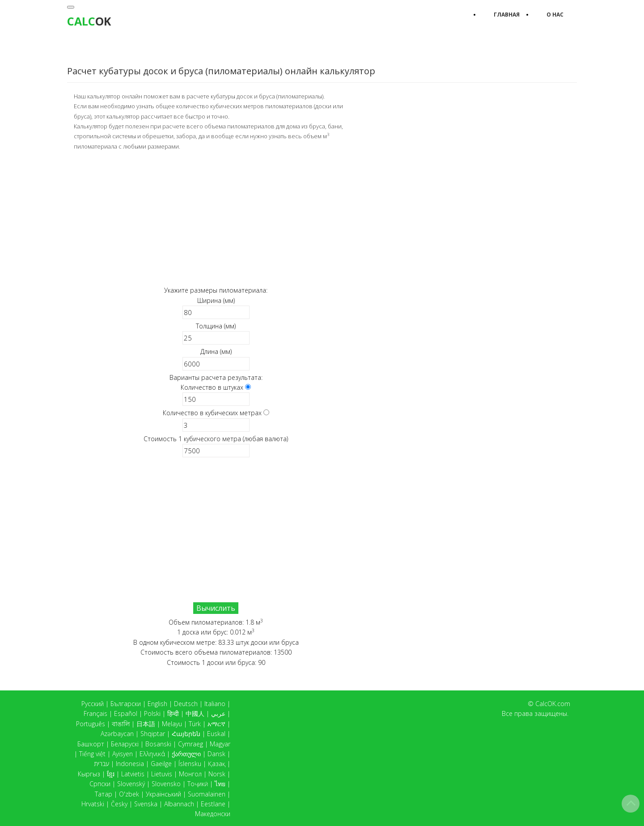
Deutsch (186, 704)
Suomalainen (207, 794)
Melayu (172, 724)
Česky (119, 804)
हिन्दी (173, 713)
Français (95, 713)
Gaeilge (161, 764)
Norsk (217, 774)
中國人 (195, 713)
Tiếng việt (92, 754)
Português (91, 724)
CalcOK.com (553, 704)
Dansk (216, 754)
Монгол (190, 774)
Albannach (179, 804)
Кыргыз (89, 774)
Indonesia (130, 764)
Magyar (220, 744)
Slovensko (166, 784)
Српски (100, 784)
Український (163, 794)
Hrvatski (93, 804)
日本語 (146, 724)
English (157, 704)
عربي (218, 713)
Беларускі (125, 744)
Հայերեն (186, 734)
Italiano (215, 704)
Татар (104, 794)
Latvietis (133, 774)
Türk (195, 724)
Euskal (216, 734)
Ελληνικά (152, 754)
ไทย (220, 784)
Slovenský (131, 784)
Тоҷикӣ (198, 784)
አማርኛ (216, 724)
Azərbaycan (117, 734)
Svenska (146, 804)
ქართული (186, 754)
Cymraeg (191, 744)
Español (126, 713)
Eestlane (213, 804)
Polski (152, 713)
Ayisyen (123, 754)
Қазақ (217, 764)
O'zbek (129, 794)
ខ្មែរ (111, 774)
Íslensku (190, 764)
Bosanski (158, 744)
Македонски (213, 814)
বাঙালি (121, 724)
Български (126, 704)
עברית (102, 764)
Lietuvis (162, 774)
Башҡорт (91, 744)
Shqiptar (153, 734)
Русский (93, 704)
